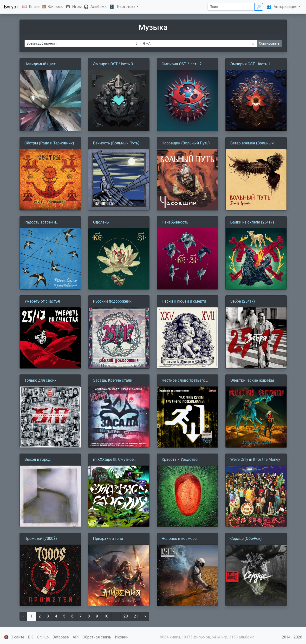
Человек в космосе (179, 539)
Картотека (126, 7)
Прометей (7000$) (41, 539)
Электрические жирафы (252, 380)
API (76, 637)
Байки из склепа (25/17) (252, 222)
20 (126, 616)
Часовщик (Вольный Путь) (186, 143)
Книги (34, 7)
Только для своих (41, 380)
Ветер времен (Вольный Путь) (252, 143)
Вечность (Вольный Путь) (116, 143)
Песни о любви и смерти (184, 301)
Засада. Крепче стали (113, 380)
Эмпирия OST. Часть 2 (182, 64)
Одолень (101, 222)
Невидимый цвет (40, 64)
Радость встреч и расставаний (40, 223)
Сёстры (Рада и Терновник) (49, 143)
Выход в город (38, 459)
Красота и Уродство (180, 459)
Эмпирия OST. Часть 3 (113, 64)
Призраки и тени (108, 539)
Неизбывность (175, 222)
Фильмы (56, 7)
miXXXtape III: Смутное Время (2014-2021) (114, 460)
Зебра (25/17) (243, 301)
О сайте (17, 637)
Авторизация (285, 7)
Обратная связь (97, 637)
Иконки (122, 637)
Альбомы (99, 7)
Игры (77, 7)
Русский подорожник (112, 301)
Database (61, 637)
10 (106, 616)
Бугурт (11, 7)
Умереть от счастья (42, 301)
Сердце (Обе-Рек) (246, 539)
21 (136, 616)
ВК (31, 637)
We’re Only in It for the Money (255, 459)
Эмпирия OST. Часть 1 (250, 64)
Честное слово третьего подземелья (184, 381)
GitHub (43, 637)
